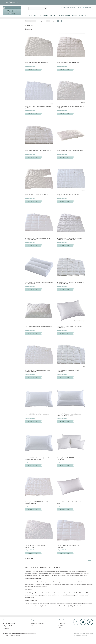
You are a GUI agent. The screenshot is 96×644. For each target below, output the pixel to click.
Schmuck (82, 15)
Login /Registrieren (68, 8)
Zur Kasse (88, 8)
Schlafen (33, 15)
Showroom (6, 628)
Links (59, 628)
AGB (32, 626)
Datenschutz (62, 624)
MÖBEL (46, 15)
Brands (75, 15)
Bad (51, 15)
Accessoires (59, 15)
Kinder (68, 15)
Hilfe (80, 8)
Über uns (61, 626)
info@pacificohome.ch (10, 626)
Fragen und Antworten (37, 624)
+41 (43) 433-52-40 (11, 2)
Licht (40, 15)
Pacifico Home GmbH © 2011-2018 (84, 635)
